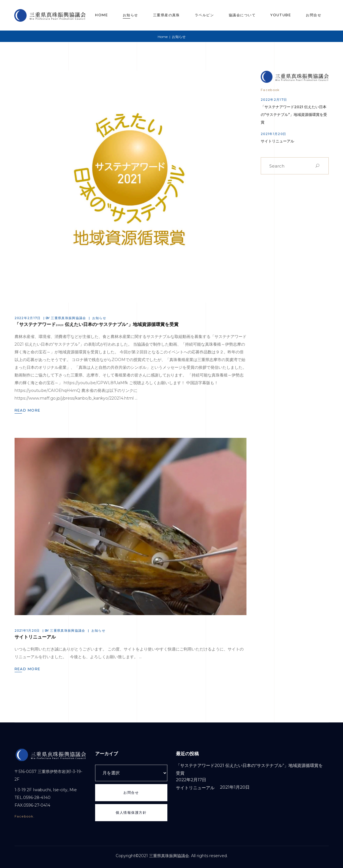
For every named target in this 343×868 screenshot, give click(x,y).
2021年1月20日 (27, 631)
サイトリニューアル (35, 637)
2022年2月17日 (28, 318)
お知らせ (99, 318)
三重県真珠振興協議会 (68, 318)
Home (163, 37)
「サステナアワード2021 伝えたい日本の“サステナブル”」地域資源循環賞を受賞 (97, 325)
